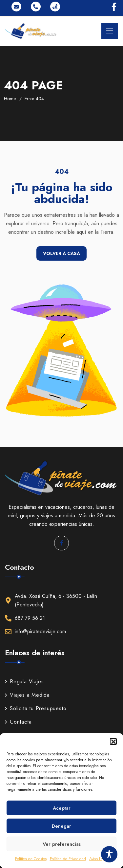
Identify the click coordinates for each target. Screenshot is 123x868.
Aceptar (62, 808)
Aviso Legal (99, 859)
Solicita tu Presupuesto (36, 708)
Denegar (61, 826)
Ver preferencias (62, 844)
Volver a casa (61, 253)
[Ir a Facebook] (114, 7)
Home (10, 99)
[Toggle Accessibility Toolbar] (109, 854)
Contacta (18, 722)
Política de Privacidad (68, 859)
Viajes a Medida (27, 695)
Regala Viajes (24, 682)
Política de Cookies (31, 859)
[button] (113, 741)
